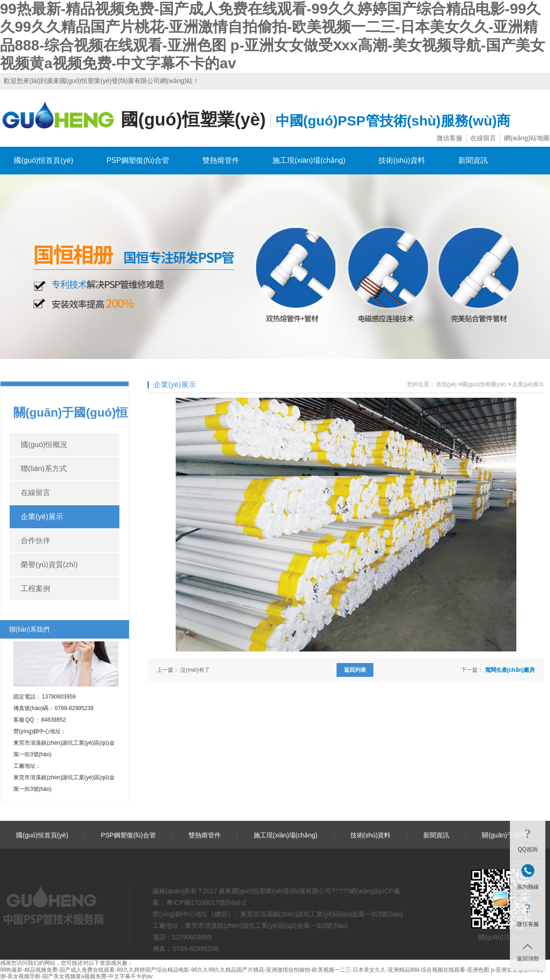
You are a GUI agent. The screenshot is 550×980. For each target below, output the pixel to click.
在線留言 (483, 138)
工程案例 (35, 589)
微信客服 (449, 138)
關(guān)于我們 (504, 835)
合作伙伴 (35, 541)
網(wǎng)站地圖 (527, 138)
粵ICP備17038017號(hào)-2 (206, 902)
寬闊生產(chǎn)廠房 (510, 670)
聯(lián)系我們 (29, 629)
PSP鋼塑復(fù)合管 (138, 160)
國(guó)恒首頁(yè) (44, 160)
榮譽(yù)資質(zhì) (49, 565)
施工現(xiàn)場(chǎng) (309, 160)
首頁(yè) (447, 384)
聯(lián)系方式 (44, 469)
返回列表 (355, 670)
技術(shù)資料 (402, 160)
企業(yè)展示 (42, 517)
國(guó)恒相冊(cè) (484, 384)
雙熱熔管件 (221, 160)
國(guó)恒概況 (44, 445)
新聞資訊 (473, 160)
